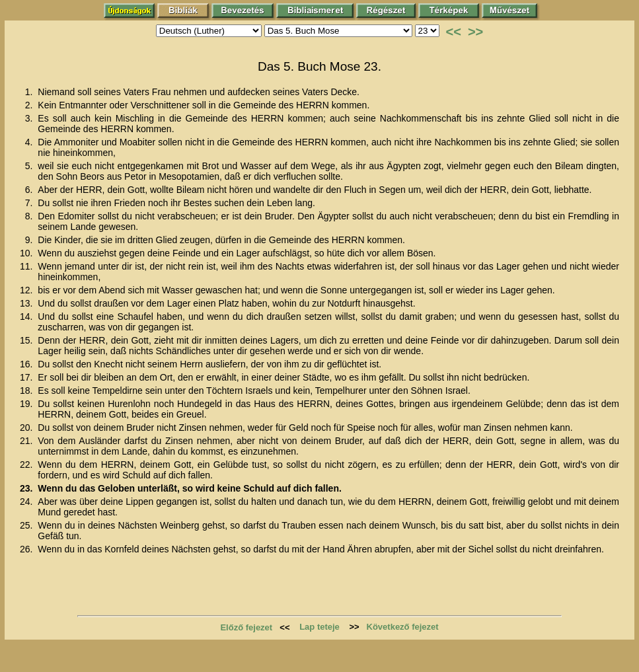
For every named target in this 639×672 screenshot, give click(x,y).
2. (30, 105)
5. (30, 166)
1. (30, 92)
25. (27, 525)
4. (30, 142)
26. (27, 549)
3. (30, 118)
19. (27, 404)
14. (27, 317)
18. (27, 391)
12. (27, 290)
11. (27, 266)
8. (30, 216)
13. (27, 303)
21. (27, 441)
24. (27, 502)
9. (30, 240)
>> (475, 32)
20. (27, 428)
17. (27, 377)
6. (30, 190)
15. (27, 340)
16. (27, 364)
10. (27, 253)
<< (454, 32)
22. (27, 465)
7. (30, 203)
